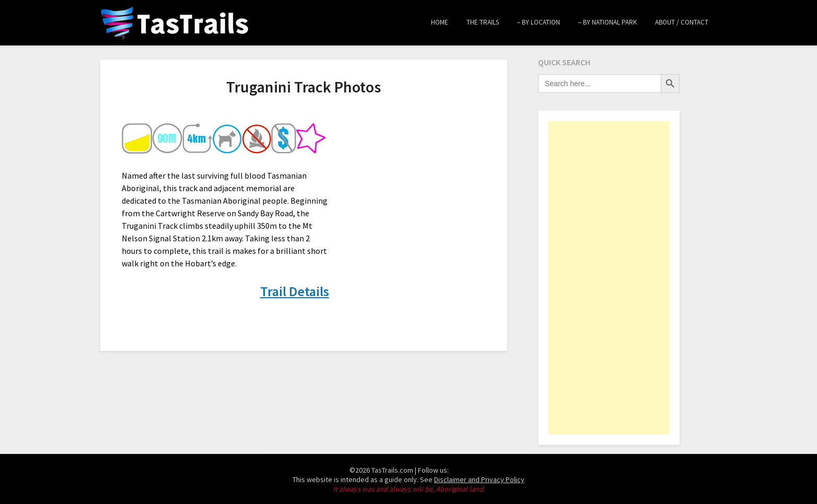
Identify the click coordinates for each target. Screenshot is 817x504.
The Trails (483, 22)
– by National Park (608, 22)
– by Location (539, 22)
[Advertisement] (609, 278)
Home (440, 22)
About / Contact (682, 22)
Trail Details (295, 291)
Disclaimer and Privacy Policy (479, 479)
